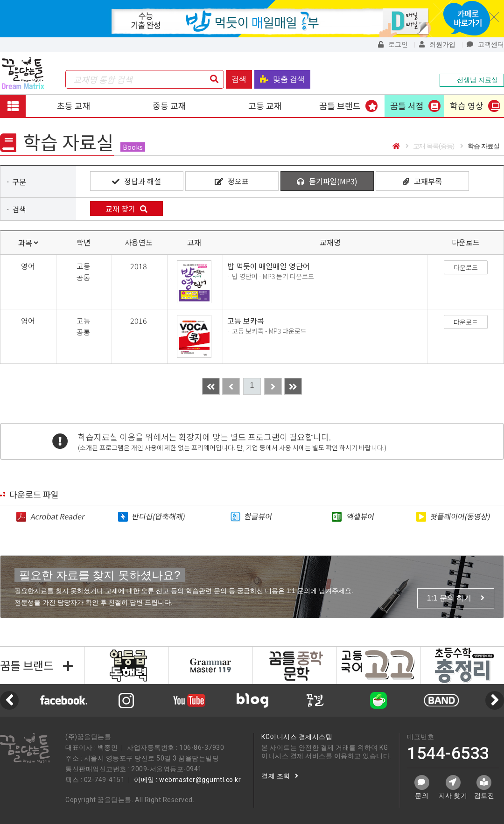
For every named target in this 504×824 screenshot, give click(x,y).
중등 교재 (169, 105)
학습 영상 (467, 105)
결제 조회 (280, 776)
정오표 (232, 181)
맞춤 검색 (282, 79)
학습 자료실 (480, 146)
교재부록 (422, 181)
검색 (239, 79)
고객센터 (485, 44)
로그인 (393, 44)
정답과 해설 (136, 181)
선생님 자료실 (472, 80)
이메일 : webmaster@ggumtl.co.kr (187, 780)
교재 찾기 (126, 209)
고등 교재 (265, 105)
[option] (252, 700)
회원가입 (437, 44)
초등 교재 (74, 105)
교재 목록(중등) (430, 146)
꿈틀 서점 (407, 105)
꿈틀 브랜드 (340, 105)
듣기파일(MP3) (327, 181)
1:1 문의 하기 (456, 598)
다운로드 (466, 267)
